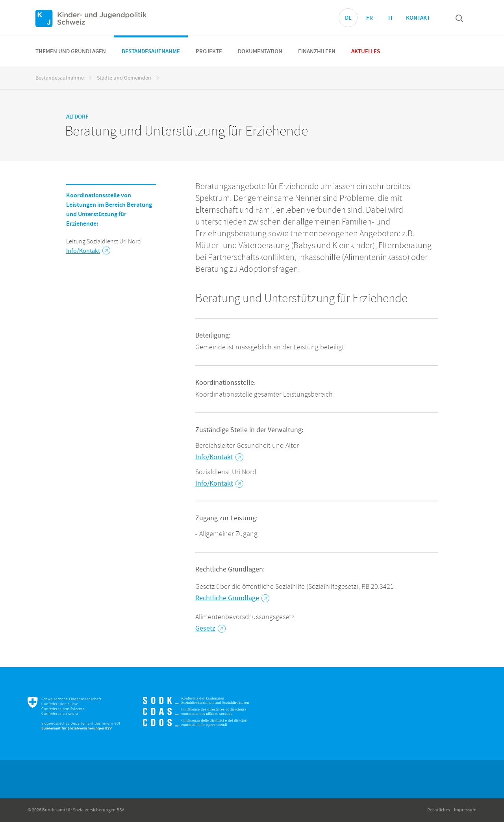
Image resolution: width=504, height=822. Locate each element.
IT (391, 18)
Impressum (465, 810)
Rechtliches (439, 810)
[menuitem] (71, 51)
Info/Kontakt (88, 251)
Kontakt (418, 18)
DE (348, 18)
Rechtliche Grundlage (232, 598)
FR (370, 18)
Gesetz (210, 628)
